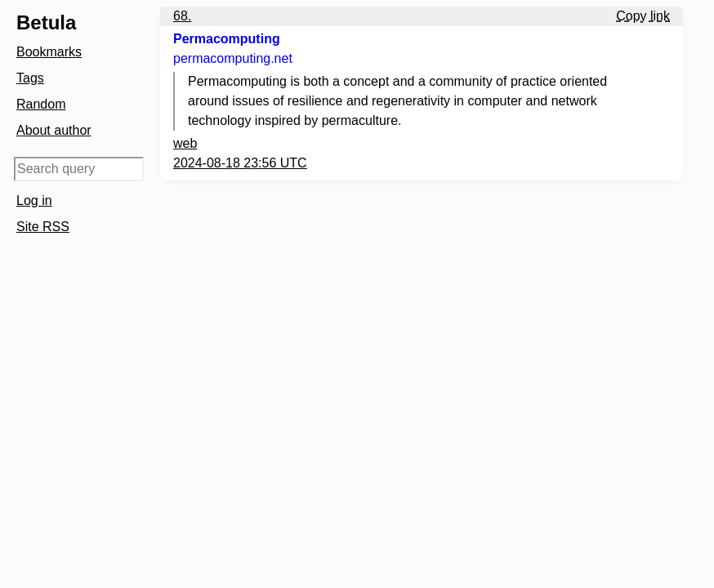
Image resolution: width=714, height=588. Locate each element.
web (185, 143)
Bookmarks (49, 52)
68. (182, 16)
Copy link (643, 16)
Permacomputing (227, 39)
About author (54, 130)
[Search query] (79, 169)
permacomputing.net (233, 58)
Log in (34, 200)
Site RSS (43, 227)
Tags (30, 78)
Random (41, 104)
